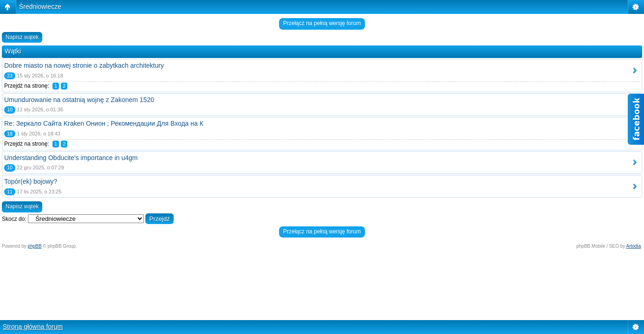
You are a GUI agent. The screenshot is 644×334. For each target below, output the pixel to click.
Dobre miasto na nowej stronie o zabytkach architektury (84, 65)
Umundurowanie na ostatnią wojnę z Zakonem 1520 (79, 100)
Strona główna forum (33, 327)
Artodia (634, 246)
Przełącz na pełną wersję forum (322, 23)
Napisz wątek (22, 37)
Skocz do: (14, 219)
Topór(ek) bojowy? (31, 181)
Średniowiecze (40, 6)
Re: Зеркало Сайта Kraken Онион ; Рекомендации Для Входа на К (104, 123)
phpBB (35, 246)
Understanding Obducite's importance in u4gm (71, 158)
